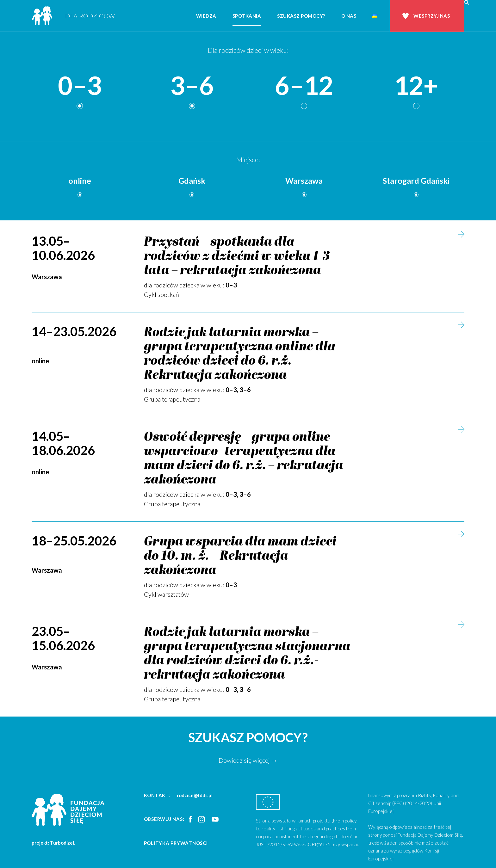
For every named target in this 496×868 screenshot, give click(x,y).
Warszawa (304, 181)
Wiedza (206, 16)
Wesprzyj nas (432, 16)
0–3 (80, 86)
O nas (349, 16)
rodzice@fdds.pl (195, 795)
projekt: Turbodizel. (53, 843)
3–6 (192, 86)
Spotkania (247, 16)
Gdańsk (192, 181)
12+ (416, 86)
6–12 (304, 86)
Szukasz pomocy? (301, 16)
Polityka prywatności (176, 843)
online (80, 181)
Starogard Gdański (416, 181)
